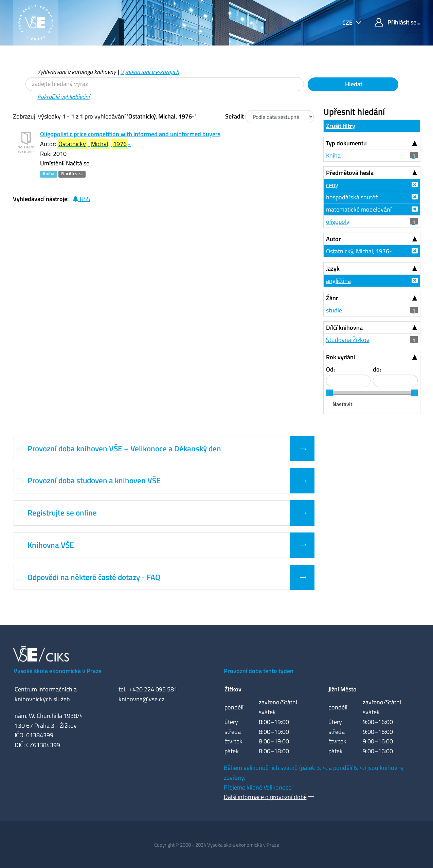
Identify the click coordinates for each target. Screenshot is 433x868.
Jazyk (333, 268)
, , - (94, 144)
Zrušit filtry (341, 126)
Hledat (353, 84)
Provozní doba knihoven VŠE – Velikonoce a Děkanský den (124, 449)
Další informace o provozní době (265, 797)
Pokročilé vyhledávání (64, 97)
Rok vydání (340, 357)
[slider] (329, 393)
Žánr (332, 298)
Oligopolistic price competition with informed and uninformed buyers (130, 134)
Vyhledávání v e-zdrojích (150, 72)
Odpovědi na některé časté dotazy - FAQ (94, 577)
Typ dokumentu (346, 143)
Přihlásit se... (398, 22)
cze (348, 23)
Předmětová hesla (350, 173)
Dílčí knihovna (344, 328)
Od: (330, 369)
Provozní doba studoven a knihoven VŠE (94, 481)
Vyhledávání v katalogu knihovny (76, 72)
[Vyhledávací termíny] (165, 84)
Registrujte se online (62, 513)
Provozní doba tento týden (259, 671)
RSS (81, 199)
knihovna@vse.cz (141, 699)
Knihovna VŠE (51, 545)
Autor (333, 239)
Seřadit (234, 116)
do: (377, 369)
